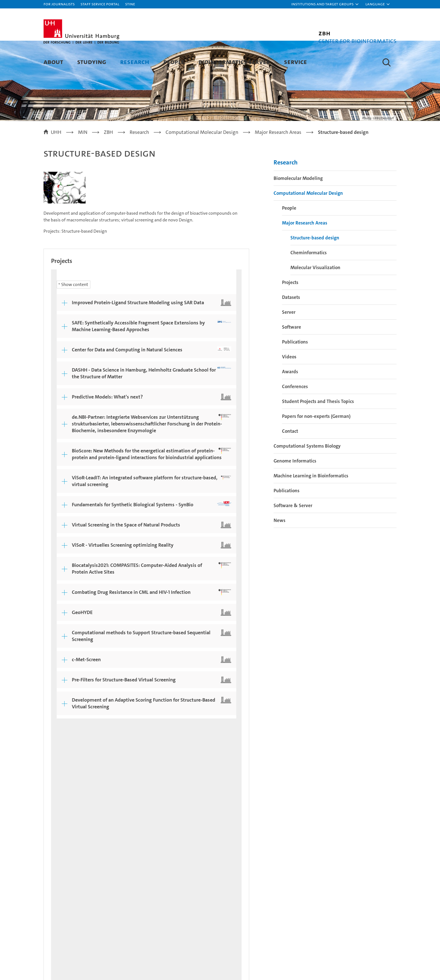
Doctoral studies (158, 882)
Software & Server (293, 536)
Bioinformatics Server (234, 62)
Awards (290, 402)
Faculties (255, 882)
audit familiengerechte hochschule (300, 944)
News (279, 551)
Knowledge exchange (164, 902)
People (174, 62)
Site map (384, 788)
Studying (92, 62)
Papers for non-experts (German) (316, 447)
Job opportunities (159, 892)
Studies (52, 863)
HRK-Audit (355, 938)
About (53, 62)
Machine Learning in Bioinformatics (311, 506)
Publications (295, 372)
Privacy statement (314, 788)
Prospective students (68, 872)
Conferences (295, 417)
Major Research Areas (305, 253)
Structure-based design (315, 268)
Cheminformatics (309, 283)
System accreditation (385, 941)
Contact (290, 462)
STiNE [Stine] (130, 4)
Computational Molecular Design (308, 224)
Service (295, 62)
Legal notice (276, 788)
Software (292, 358)
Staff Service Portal (100, 4)
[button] (325, 4)
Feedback (245, 788)
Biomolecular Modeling (298, 209)
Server (289, 343)
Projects (290, 313)
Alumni (253, 892)
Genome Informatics (295, 491)
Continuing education (69, 882)
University (256, 863)
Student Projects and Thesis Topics (318, 432)
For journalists (59, 4)
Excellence (257, 872)
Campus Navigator (355, 872)
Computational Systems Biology (307, 477)
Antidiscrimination (355, 909)
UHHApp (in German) (358, 882)
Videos (289, 387)
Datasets (291, 328)
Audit (322, 938)
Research (135, 62)
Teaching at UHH (158, 872)
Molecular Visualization (315, 298)
